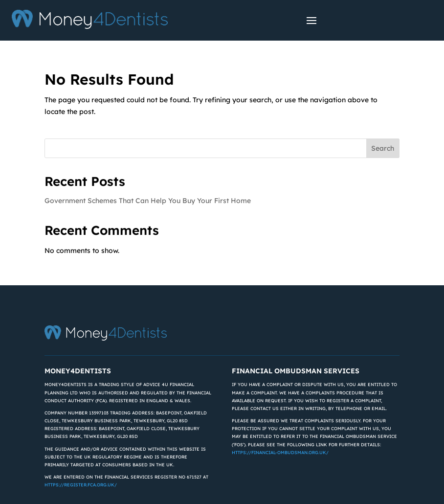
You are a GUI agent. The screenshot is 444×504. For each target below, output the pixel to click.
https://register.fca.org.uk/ (81, 485)
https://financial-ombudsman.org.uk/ (280, 452)
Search (383, 148)
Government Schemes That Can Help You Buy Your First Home (148, 201)
